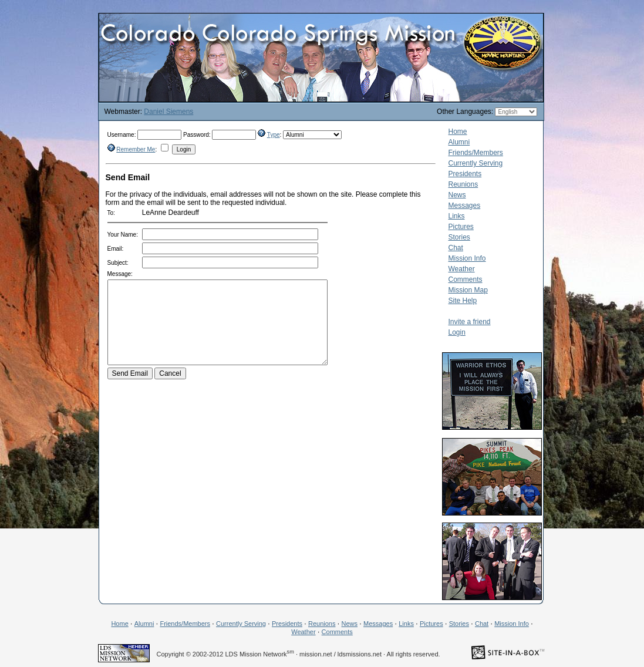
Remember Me (136, 149)
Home (458, 132)
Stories (459, 237)
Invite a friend (470, 322)
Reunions (463, 184)
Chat (456, 248)
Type (274, 135)
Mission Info (467, 258)
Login (457, 332)
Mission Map (468, 290)
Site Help (463, 301)
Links (457, 216)
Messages (465, 206)
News (457, 195)
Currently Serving (476, 163)
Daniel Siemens (168, 112)
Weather (462, 269)
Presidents (465, 174)
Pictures (461, 227)
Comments (466, 279)
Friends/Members (476, 153)
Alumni (459, 142)
